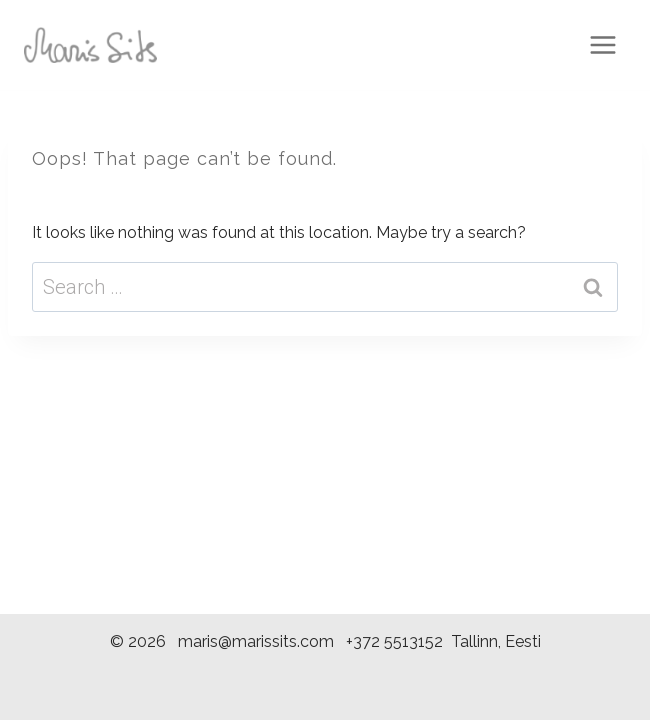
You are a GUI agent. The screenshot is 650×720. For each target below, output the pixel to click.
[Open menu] (602, 44)
